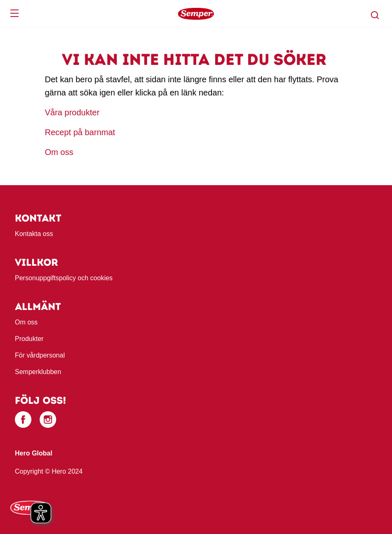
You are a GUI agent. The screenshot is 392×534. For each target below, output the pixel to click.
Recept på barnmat (80, 132)
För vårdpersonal (40, 355)
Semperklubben (38, 372)
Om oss (59, 152)
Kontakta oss (34, 234)
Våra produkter (74, 112)
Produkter (29, 339)
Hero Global (34, 453)
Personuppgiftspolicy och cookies (64, 278)
